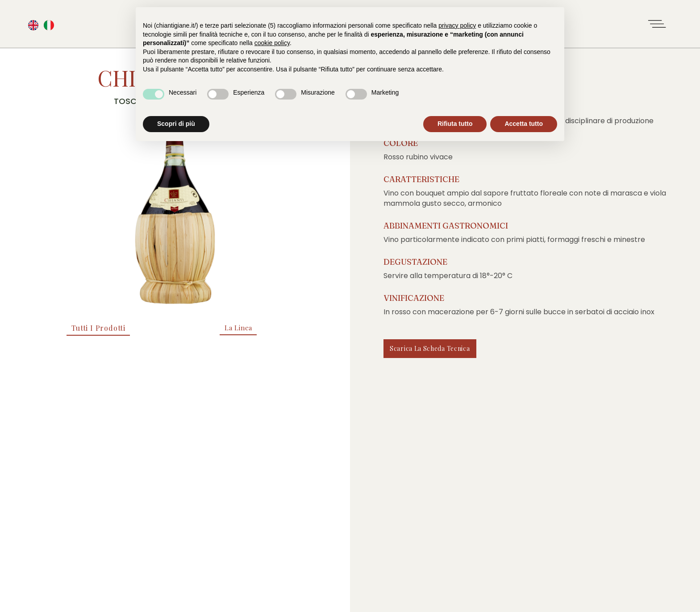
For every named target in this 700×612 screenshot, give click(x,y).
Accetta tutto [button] (524, 124)
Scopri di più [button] (176, 124)
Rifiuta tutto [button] (455, 124)
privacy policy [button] (457, 25)
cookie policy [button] (272, 43)
